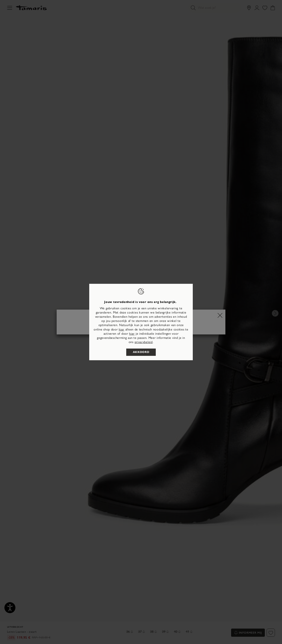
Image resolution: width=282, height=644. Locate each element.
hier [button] (132, 334)
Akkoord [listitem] (141, 352)
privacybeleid (144, 342)
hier (122, 329)
